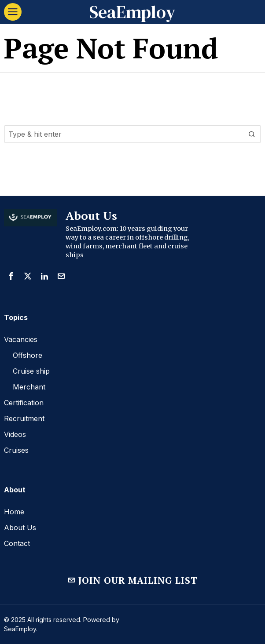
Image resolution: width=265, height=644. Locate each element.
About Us (20, 528)
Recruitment (24, 418)
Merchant (29, 387)
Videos (15, 434)
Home (14, 512)
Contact (17, 543)
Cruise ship (31, 371)
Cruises (16, 450)
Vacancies (21, 339)
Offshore (28, 355)
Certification (24, 403)
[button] (252, 134)
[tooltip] (11, 276)
